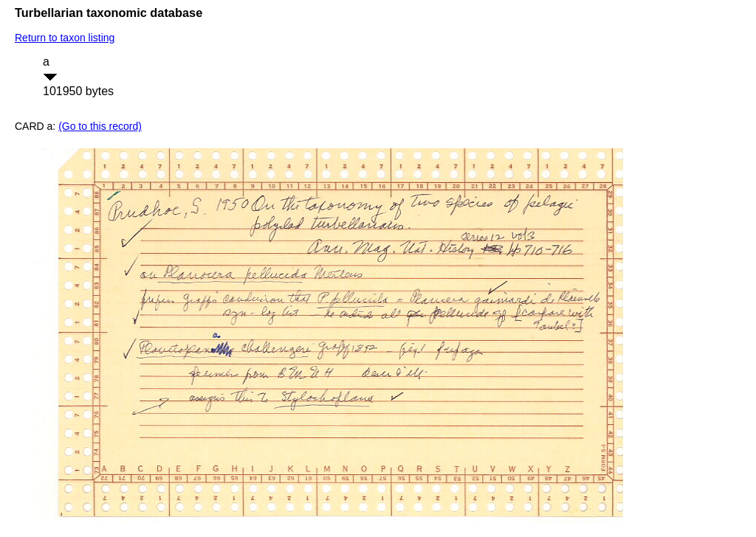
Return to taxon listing (65, 38)
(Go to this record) (100, 126)
